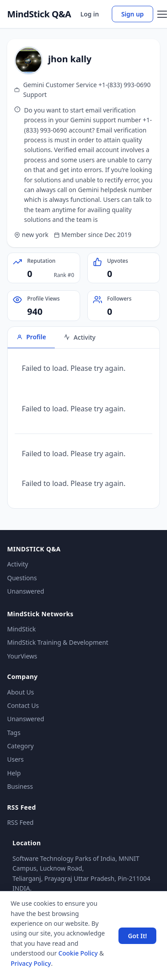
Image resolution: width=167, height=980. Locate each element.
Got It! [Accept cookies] (137, 936)
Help (14, 773)
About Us (20, 692)
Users (15, 759)
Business (20, 786)
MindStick (21, 629)
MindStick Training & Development (58, 642)
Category (20, 746)
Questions (22, 578)
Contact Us (23, 705)
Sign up (132, 14)
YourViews (22, 656)
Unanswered (26, 591)
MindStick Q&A (39, 14)
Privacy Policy (31, 963)
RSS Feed (20, 822)
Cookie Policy (78, 953)
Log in (90, 14)
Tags (14, 733)
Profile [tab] (31, 337)
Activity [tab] (79, 337)
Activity (18, 564)
